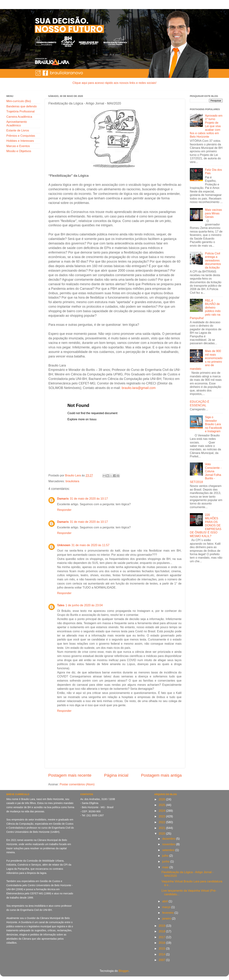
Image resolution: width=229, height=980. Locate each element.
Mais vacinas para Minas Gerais (213, 213)
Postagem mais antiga (161, 775)
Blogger (124, 971)
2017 (162, 937)
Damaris (63, 499)
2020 (162, 834)
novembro (169, 844)
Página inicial (116, 775)
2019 (162, 926)
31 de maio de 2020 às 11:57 (90, 545)
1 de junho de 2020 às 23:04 (84, 605)
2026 (162, 799)
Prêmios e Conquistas (21, 136)
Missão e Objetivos (19, 151)
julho (166, 856)
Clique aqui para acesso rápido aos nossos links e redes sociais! (114, 83)
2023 (162, 816)
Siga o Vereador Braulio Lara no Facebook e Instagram (213, 424)
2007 (162, 960)
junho (166, 861)
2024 (162, 811)
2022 (162, 822)
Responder (64, 510)
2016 (162, 943)
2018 (162, 931)
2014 (162, 954)
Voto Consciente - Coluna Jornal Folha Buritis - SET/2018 (206, 473)
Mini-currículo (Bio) (19, 101)
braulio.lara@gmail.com (139, 388)
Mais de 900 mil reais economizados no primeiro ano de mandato (206, 360)
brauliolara (72, 481)
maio (166, 867)
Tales (61, 605)
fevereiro (168, 913)
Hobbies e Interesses (20, 141)
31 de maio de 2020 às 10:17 (89, 499)
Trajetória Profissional (20, 111)
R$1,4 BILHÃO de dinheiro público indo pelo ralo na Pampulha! (205, 309)
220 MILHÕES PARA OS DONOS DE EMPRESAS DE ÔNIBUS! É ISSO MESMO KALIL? (206, 525)
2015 (162, 948)
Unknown (64, 545)
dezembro (169, 839)
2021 (162, 828)
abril (165, 901)
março (167, 907)
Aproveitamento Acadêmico (17, 123)
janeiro (167, 918)
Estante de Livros (18, 130)
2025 (162, 805)
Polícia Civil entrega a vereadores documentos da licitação (213, 260)
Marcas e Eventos (18, 146)
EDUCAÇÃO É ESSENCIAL (200, 403)
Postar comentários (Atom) (77, 784)
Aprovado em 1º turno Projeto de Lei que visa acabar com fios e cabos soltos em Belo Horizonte (206, 126)
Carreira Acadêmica (19, 117)
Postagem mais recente (70, 775)
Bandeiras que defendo (21, 106)
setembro (169, 850)
